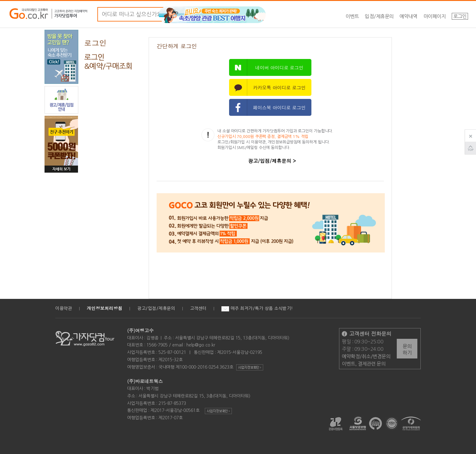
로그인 (460, 16)
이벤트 (352, 16)
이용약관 (64, 308)
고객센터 (198, 308)
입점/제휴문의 (379, 16)
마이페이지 (435, 16)
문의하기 (407, 349)
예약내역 (408, 16)
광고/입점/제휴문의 (156, 308)
